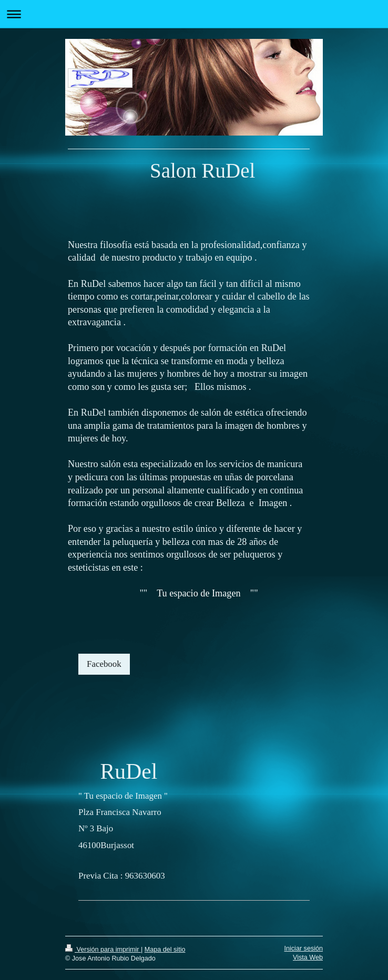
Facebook (104, 664)
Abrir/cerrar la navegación (194, 14)
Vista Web (308, 957)
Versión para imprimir (103, 950)
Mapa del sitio (165, 950)
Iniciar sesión (304, 948)
